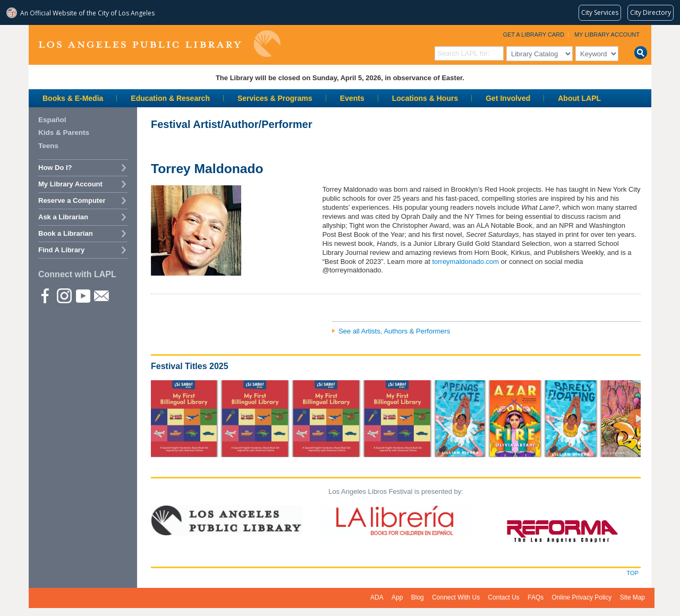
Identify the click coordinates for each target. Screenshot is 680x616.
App (397, 597)
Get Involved (508, 98)
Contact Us (504, 597)
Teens (48, 146)
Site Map (632, 597)
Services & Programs (275, 98)
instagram (64, 295)
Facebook (45, 295)
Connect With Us (456, 597)
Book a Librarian (66, 233)
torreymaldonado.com (465, 262)
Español (52, 120)
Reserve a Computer (72, 200)
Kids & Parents (64, 132)
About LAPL (579, 98)
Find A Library (61, 250)
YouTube (82, 295)
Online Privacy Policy (582, 597)
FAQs (535, 597)
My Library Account (607, 35)
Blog (418, 597)
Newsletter (101, 295)
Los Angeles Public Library (159, 44)
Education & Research (170, 98)
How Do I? (55, 168)
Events (352, 98)
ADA (377, 597)
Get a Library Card (534, 35)
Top (633, 573)
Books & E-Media (73, 98)
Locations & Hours (425, 98)
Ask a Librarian (63, 217)
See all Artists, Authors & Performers (394, 331)
